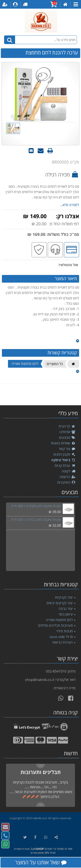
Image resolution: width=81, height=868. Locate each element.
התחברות (66, 482)
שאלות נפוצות (63, 443)
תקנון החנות (64, 454)
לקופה (69, 471)
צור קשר (67, 449)
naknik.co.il (40, 818)
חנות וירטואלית (22, 849)
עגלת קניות (65, 466)
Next (40, 766)
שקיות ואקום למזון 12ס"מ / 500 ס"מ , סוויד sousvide (33, 520)
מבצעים (67, 437)
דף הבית (67, 426)
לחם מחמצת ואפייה (25, 364)
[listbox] (40, 394)
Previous (40, 804)
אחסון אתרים (37, 853)
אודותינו (68, 432)
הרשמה (68, 477)
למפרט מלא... (70, 205)
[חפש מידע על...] (41, 40)
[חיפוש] (10, 40)
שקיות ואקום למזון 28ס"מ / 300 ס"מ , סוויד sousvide (33, 506)
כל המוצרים (55, 364)
